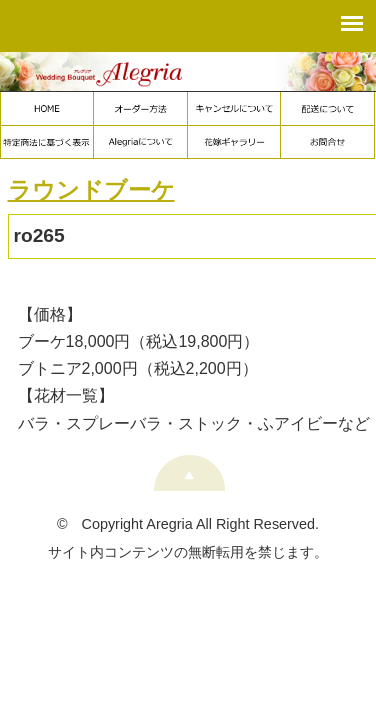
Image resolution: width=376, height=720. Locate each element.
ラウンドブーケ (91, 190)
